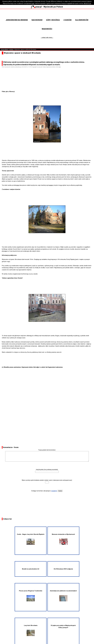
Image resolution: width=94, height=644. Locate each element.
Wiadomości (47, 29)
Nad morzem (37, 20)
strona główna (5, 49)
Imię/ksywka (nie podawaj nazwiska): (47, 470)
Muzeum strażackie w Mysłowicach (63, 539)
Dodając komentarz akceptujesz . (44, 491)
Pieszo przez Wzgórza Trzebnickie (31, 596)
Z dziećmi (68, 20)
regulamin (54, 491)
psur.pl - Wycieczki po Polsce (47, 7)
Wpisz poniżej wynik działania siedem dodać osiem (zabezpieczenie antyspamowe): (47, 480)
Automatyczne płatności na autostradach (63, 596)
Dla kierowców (82, 20)
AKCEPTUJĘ (87, 3)
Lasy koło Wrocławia (31, 630)
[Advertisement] (48, 85)
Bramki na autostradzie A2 (31, 569)
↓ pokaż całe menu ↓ (47, 37)
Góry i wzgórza (53, 20)
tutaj (33, 3)
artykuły (11, 49)
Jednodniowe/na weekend (17, 20)
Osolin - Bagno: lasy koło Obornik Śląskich (31, 539)
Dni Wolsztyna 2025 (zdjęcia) (63, 569)
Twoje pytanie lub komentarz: (47, 450)
